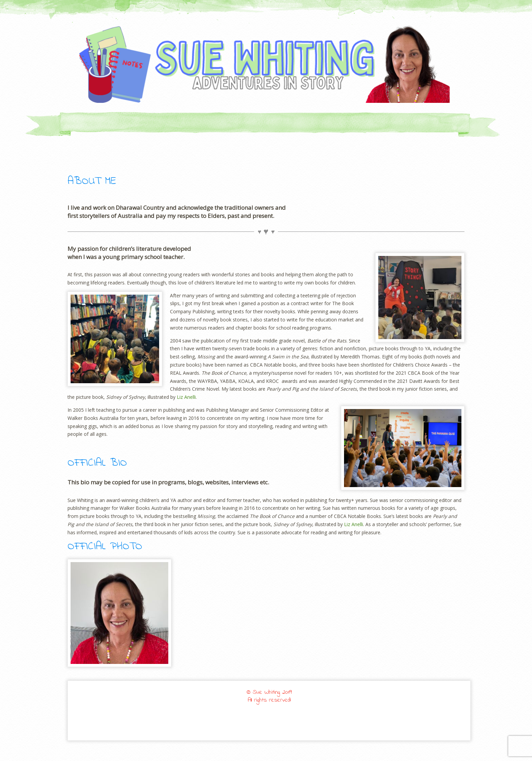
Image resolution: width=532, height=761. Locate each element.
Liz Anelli (186, 397)
